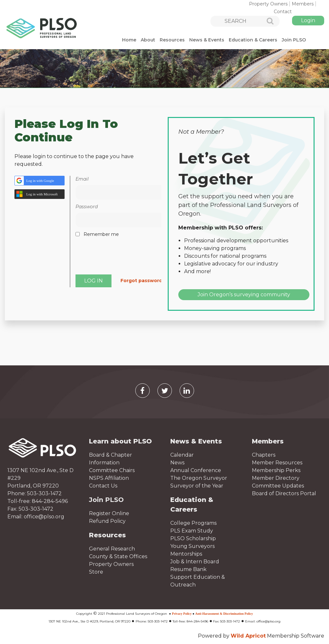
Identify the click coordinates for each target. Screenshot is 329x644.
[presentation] (124, 258)
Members (303, 4)
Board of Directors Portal (284, 493)
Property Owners (268, 4)
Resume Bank (188, 569)
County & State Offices (118, 556)
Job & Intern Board (195, 562)
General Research (112, 549)
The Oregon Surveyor (199, 478)
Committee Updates (278, 486)
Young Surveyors (192, 546)
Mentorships (186, 554)
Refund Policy (107, 521)
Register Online (109, 513)
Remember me (101, 234)
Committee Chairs (112, 470)
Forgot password (141, 281)
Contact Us (103, 486)
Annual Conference (196, 470)
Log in (308, 21)
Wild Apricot (248, 636)
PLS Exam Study (192, 531)
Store (96, 572)
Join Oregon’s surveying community (244, 295)
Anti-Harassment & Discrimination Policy (224, 614)
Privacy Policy (182, 614)
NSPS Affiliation (109, 478)
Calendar (182, 455)
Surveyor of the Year (197, 486)
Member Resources (277, 463)
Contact (283, 12)
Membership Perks (276, 470)
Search (266, 22)
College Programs (193, 523)
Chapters (264, 455)
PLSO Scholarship (193, 538)
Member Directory (276, 478)
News (177, 463)
